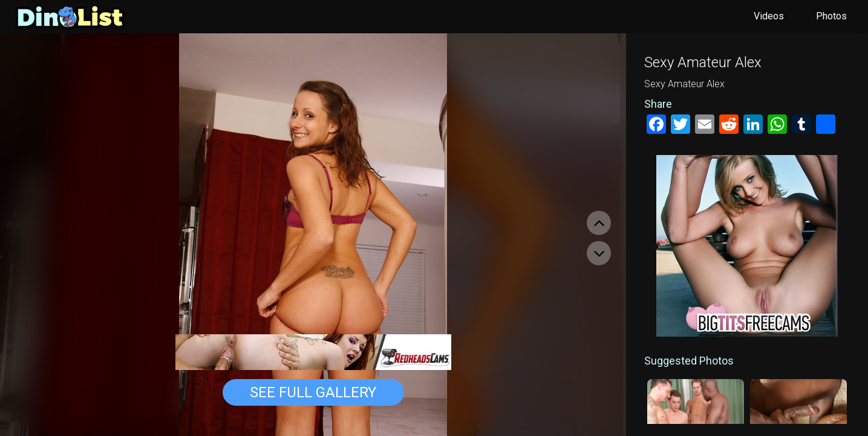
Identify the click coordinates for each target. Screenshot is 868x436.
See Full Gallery (313, 392)
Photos (831, 16)
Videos (769, 16)
